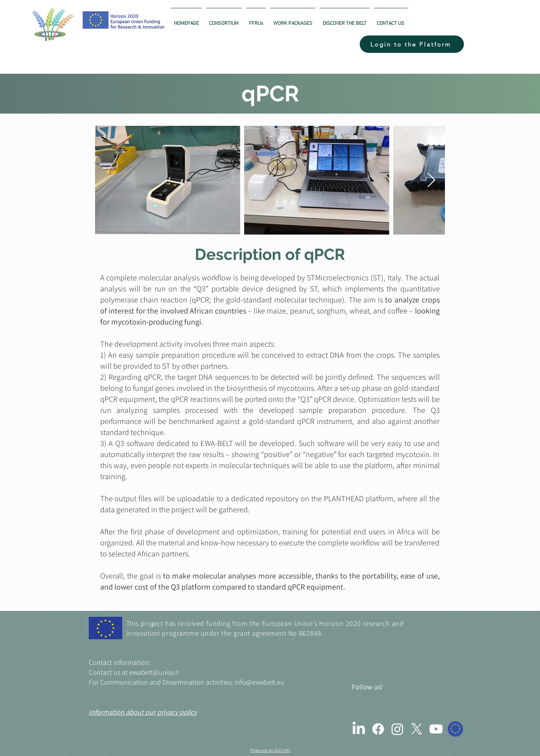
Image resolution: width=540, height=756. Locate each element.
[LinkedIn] (359, 729)
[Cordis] (455, 729)
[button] (412, 44)
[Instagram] (397, 729)
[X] (417, 729)
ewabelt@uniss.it (154, 672)
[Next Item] (431, 180)
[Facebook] (378, 729)
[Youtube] (436, 729)
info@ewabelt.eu (260, 682)
